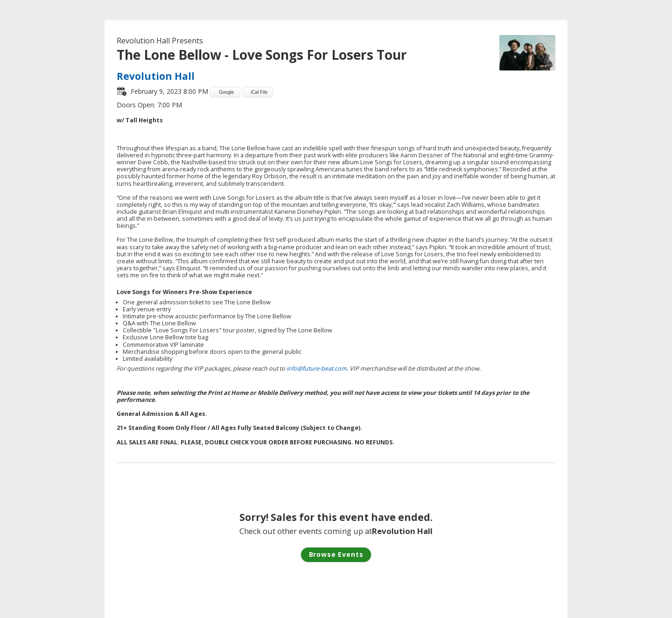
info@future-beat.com (317, 369)
